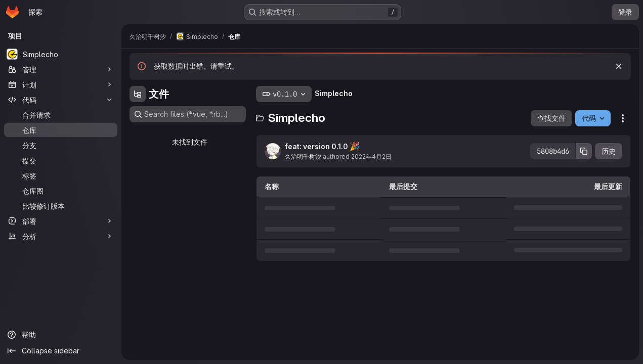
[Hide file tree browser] (138, 94)
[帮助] (61, 335)
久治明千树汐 (303, 156)
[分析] (61, 236)
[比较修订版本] (61, 206)
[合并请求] (61, 115)
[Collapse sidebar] (61, 351)
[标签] (61, 175)
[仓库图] (61, 191)
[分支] (61, 145)
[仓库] (61, 130)
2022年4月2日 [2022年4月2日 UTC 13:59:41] (371, 156)
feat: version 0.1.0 (323, 146)
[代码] (61, 100)
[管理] (61, 69)
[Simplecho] (61, 54)
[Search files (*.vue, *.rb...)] (188, 114)
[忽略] (619, 66)
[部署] (61, 221)
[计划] (61, 84)
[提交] (61, 160)
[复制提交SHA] (584, 151)
